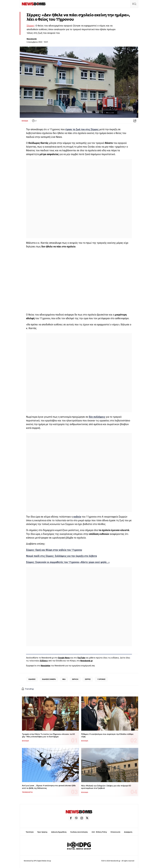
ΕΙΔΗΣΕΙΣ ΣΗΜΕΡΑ (49, 679)
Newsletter (46, 666)
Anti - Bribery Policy (99, 832)
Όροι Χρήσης (42, 832)
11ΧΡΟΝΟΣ (101, 679)
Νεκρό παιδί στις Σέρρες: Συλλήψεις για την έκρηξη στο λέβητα (61, 556)
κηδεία (77, 517)
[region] (79, 198)
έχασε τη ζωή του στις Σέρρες (82, 129)
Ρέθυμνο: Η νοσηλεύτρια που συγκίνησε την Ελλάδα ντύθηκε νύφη (107, 735)
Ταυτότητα (30, 832)
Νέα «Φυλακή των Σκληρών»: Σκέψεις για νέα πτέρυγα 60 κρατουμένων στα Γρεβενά (106, 787)
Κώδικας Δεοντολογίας (79, 832)
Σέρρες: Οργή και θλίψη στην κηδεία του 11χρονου (54, 550)
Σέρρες (30, 26)
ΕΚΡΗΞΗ (75, 679)
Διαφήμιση (128, 832)
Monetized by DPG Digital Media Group (37, 861)
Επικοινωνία (116, 832)
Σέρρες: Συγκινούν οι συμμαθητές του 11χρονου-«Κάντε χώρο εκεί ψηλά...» (68, 562)
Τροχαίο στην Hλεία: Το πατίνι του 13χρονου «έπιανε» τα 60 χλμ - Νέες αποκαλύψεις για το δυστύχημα (48, 735)
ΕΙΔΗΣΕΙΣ (32, 679)
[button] (134, 4)
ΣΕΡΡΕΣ (88, 679)
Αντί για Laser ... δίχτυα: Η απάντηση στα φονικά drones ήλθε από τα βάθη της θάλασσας (49, 787)
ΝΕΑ (64, 679)
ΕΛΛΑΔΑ (25, 121)
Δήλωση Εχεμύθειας (59, 832)
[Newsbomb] (34, 4)
